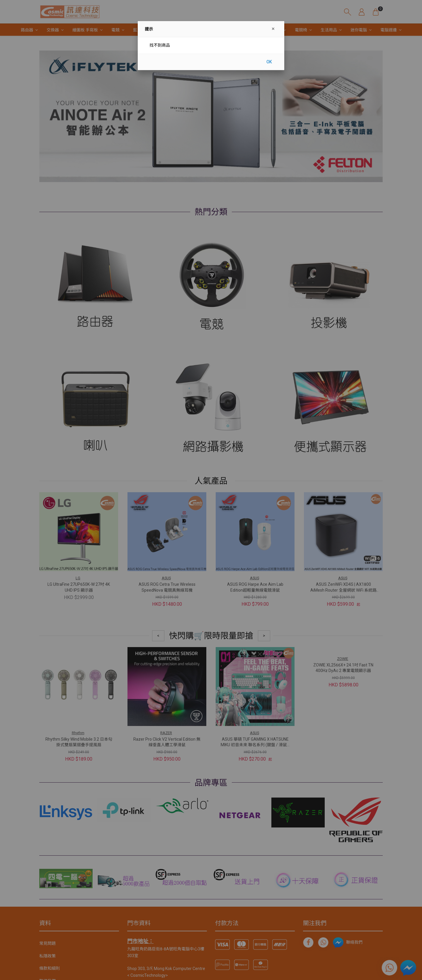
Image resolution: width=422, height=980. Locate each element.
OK (269, 62)
